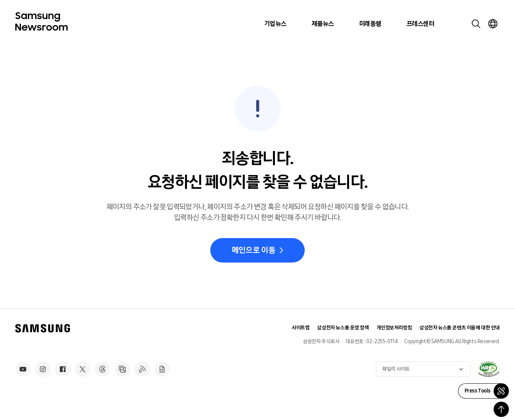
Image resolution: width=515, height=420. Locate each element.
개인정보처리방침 (394, 328)
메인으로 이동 (253, 250)
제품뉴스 (323, 24)
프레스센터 (420, 24)
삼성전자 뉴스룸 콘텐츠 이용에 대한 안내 (460, 328)
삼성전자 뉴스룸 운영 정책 (343, 328)
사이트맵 (301, 328)
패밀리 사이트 (396, 369)
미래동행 (370, 24)
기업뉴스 (275, 24)
